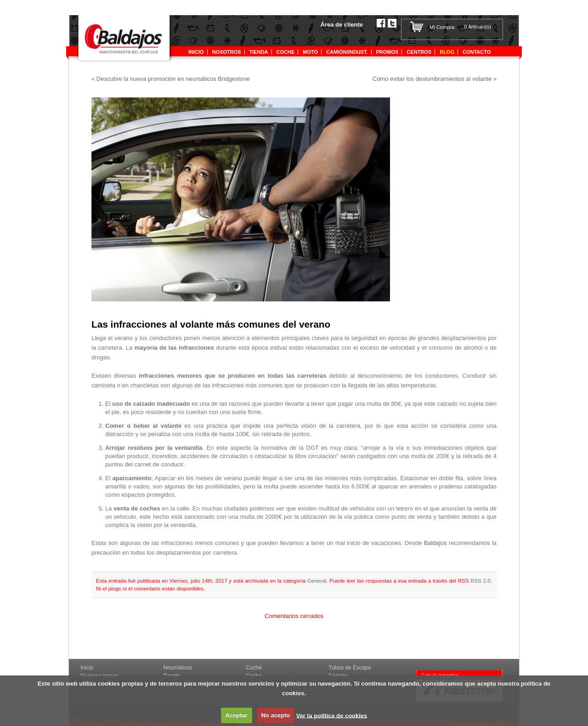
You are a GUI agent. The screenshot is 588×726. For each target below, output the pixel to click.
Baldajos (436, 543)
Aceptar (236, 715)
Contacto (477, 52)
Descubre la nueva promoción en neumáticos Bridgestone (173, 79)
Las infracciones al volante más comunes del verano (211, 324)
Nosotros (227, 52)
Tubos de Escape (350, 668)
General (317, 581)
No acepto (275, 715)
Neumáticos (178, 668)
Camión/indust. (347, 52)
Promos (387, 52)
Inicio (196, 52)
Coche (286, 52)
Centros (419, 52)
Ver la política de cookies (332, 715)
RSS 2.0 (481, 581)
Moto (310, 52)
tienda (259, 52)
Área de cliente (342, 25)
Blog (447, 52)
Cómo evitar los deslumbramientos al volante (432, 79)
